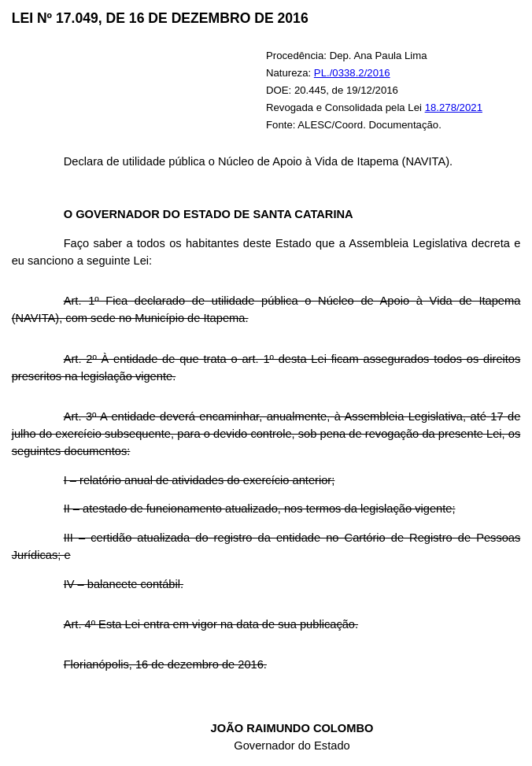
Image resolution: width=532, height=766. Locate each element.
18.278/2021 (454, 107)
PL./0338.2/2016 (352, 73)
